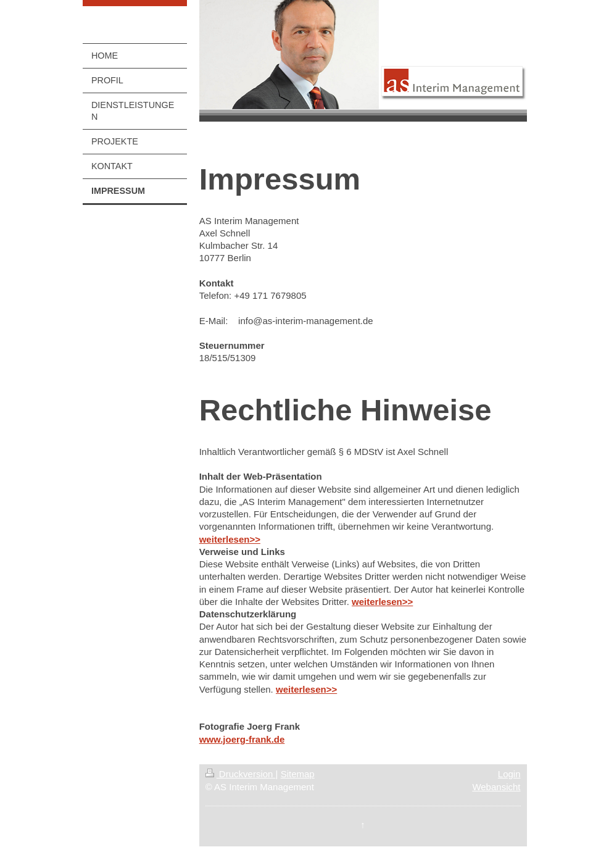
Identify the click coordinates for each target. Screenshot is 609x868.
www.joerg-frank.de (242, 739)
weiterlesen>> (230, 539)
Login (509, 774)
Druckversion (241, 774)
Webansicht (496, 787)
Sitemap (298, 774)
